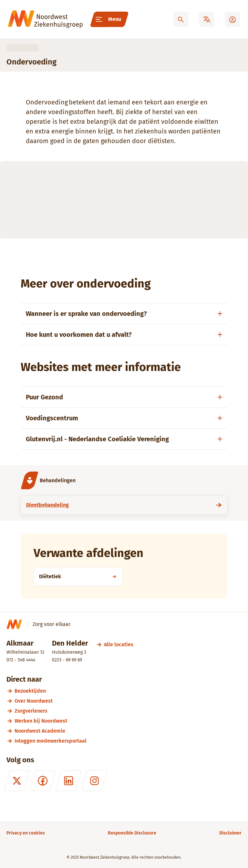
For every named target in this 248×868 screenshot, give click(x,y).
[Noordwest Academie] (128, 731)
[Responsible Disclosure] (132, 833)
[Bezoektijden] (128, 691)
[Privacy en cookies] (26, 833)
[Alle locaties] (119, 644)
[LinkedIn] (68, 781)
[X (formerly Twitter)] (17, 781)
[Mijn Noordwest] (232, 19)
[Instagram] (94, 781)
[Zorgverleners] (128, 711)
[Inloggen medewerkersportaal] (128, 741)
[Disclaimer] (230, 833)
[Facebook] (43, 781)
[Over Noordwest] (128, 701)
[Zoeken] (181, 19)
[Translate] (207, 19)
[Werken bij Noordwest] (128, 721)
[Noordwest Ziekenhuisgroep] (45, 19)
